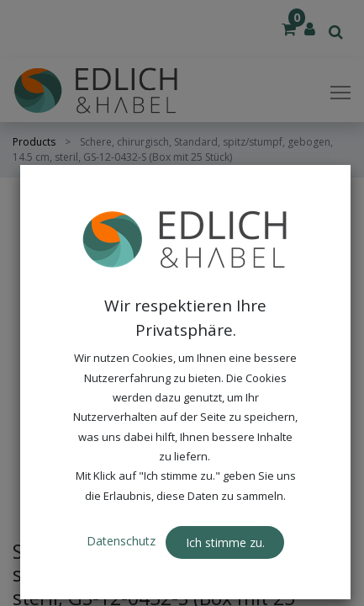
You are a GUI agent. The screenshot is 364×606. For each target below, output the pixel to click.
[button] (322, 221)
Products (34, 142)
